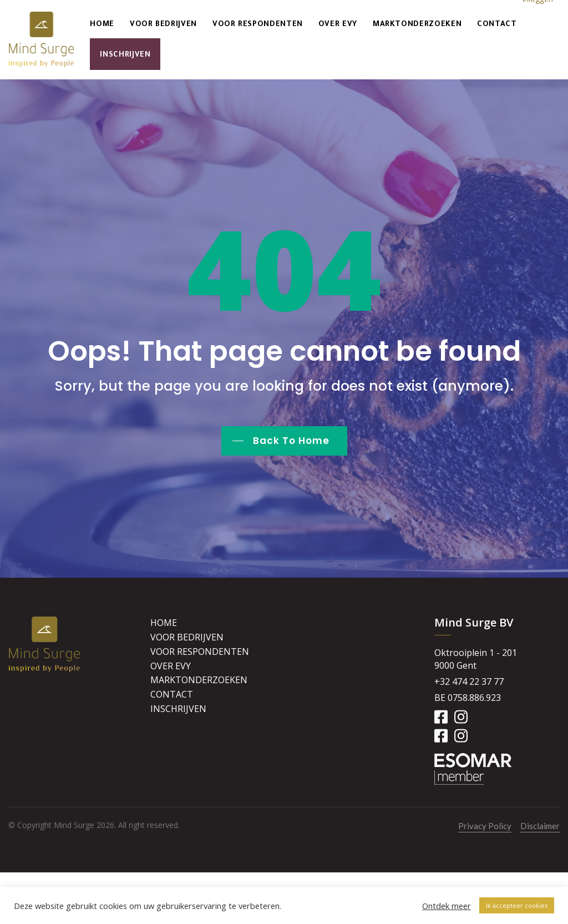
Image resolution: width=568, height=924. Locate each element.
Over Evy (338, 25)
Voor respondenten (258, 25)
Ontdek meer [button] (447, 906)
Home (102, 25)
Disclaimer (540, 826)
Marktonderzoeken (417, 25)
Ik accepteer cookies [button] (517, 905)
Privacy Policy (485, 826)
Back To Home (291, 441)
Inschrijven (125, 55)
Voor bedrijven (163, 25)
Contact (497, 25)
